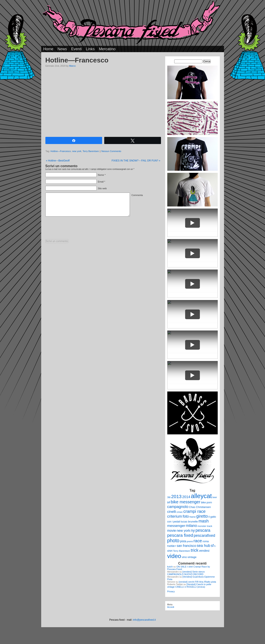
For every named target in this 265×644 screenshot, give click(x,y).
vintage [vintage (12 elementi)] (192, 557)
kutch (170, 567)
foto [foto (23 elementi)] (186, 516)
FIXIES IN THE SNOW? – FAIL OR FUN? (136, 161)
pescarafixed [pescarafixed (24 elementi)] (204, 536)
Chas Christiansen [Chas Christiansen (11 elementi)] (200, 507)
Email (101, 182)
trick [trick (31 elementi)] (195, 550)
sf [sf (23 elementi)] (212, 546)
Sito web (102, 188)
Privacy (171, 591)
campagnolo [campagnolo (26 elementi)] (178, 507)
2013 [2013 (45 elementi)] (176, 497)
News (62, 49)
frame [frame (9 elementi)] (193, 517)
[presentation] (77, 229)
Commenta (137, 195)
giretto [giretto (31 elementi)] (202, 516)
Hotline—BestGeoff (58, 161)
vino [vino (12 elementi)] (184, 557)
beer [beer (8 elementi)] (215, 497)
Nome (101, 175)
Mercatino (107, 49)
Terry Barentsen (91, 151)
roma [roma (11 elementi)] (206, 541)
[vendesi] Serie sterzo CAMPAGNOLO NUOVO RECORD (186, 573)
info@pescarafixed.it (144, 620)
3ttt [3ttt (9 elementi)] (169, 497)
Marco (72, 66)
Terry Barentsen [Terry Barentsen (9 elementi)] (182, 551)
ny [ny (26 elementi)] (193, 530)
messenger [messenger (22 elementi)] (176, 526)
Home (48, 49)
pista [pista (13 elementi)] (183, 541)
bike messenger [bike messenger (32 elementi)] (186, 502)
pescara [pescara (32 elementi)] (203, 530)
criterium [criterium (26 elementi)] (175, 516)
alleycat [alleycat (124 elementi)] (201, 496)
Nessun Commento (111, 151)
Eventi (76, 49)
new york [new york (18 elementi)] (183, 530)
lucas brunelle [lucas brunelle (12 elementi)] (189, 522)
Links (90, 49)
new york (77, 151)
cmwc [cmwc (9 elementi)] (180, 512)
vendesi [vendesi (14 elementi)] (204, 551)
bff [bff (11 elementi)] (169, 502)
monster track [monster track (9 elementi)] (205, 526)
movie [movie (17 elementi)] (172, 531)
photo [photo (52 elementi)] (173, 541)
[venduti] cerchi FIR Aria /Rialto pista (197, 582)
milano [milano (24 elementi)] (191, 526)
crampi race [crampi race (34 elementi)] (195, 511)
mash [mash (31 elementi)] (204, 521)
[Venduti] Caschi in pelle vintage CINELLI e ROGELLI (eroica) (189, 586)
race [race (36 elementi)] (198, 541)
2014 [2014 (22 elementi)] (186, 497)
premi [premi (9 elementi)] (190, 541)
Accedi (171, 607)
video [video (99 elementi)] (174, 556)
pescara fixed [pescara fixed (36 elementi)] (180, 535)
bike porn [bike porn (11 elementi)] (206, 502)
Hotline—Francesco (61, 151)
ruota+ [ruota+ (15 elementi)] (172, 546)
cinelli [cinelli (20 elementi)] (172, 512)
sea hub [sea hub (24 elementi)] (203, 546)
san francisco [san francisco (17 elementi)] (186, 546)
